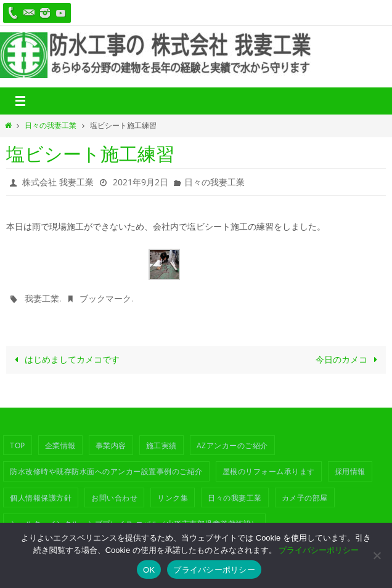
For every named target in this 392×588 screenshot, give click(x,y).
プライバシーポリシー (319, 550)
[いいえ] (377, 555)
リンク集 (173, 497)
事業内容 (111, 445)
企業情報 (60, 445)
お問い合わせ (114, 497)
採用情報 (350, 471)
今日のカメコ (349, 359)
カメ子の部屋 (305, 497)
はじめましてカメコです (65, 359)
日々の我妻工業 (51, 125)
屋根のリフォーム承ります (269, 471)
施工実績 (161, 445)
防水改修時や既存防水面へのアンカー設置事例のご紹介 (106, 471)
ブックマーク (105, 298)
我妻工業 (42, 298)
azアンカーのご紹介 (232, 445)
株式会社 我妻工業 (58, 182)
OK (149, 570)
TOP (18, 445)
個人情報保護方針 (41, 497)
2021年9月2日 (141, 182)
